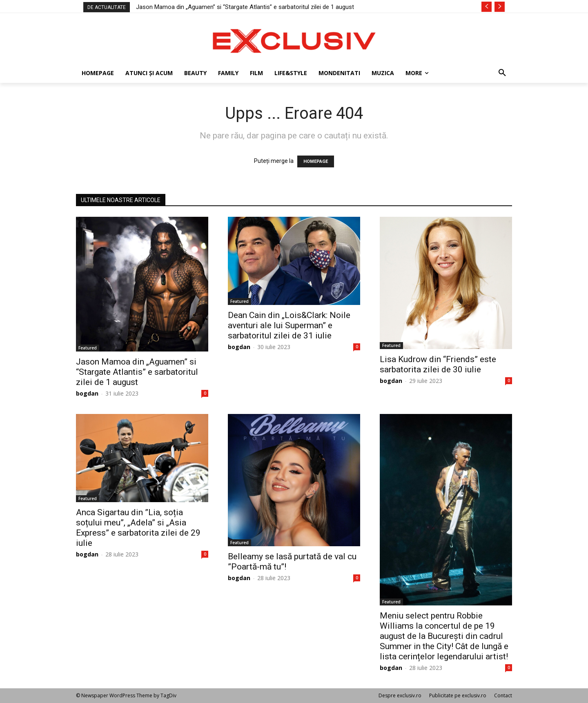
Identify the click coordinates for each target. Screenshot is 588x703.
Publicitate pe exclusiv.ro (458, 695)
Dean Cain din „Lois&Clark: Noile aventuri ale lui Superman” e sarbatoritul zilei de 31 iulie (289, 325)
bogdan (87, 393)
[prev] (487, 7)
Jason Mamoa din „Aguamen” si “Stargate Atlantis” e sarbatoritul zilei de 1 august (245, 7)
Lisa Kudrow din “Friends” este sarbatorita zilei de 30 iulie (438, 364)
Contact (503, 695)
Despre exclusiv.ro (400, 695)
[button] (502, 73)
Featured (88, 348)
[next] (500, 7)
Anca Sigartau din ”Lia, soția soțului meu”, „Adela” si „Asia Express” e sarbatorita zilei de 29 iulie (138, 528)
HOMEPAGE (316, 161)
